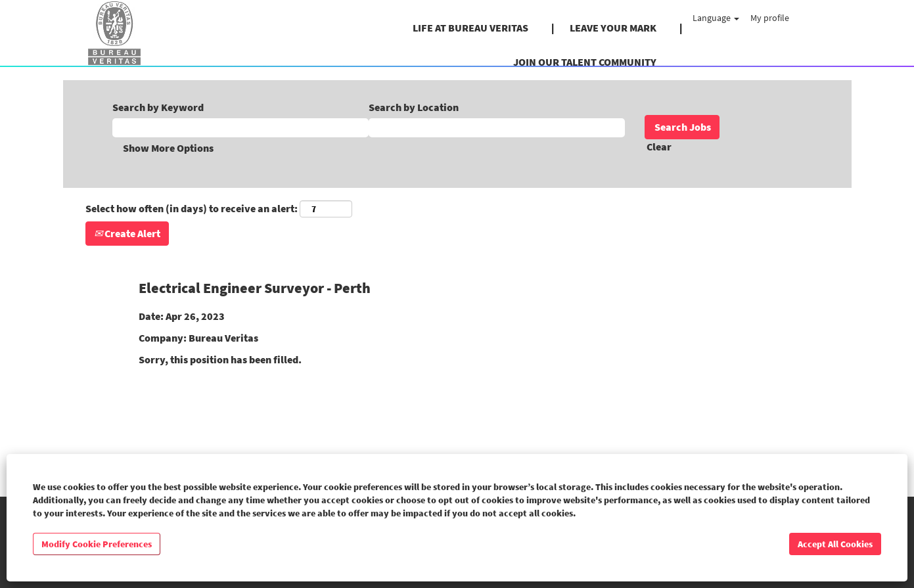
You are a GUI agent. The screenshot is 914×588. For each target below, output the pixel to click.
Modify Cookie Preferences (97, 544)
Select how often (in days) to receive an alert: (192, 208)
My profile (770, 18)
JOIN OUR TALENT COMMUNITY (585, 62)
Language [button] (716, 18)
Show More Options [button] (168, 148)
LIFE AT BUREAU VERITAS (470, 28)
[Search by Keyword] (240, 128)
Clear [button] (659, 147)
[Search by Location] (497, 128)
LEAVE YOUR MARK (613, 28)
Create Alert (127, 233)
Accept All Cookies (835, 544)
